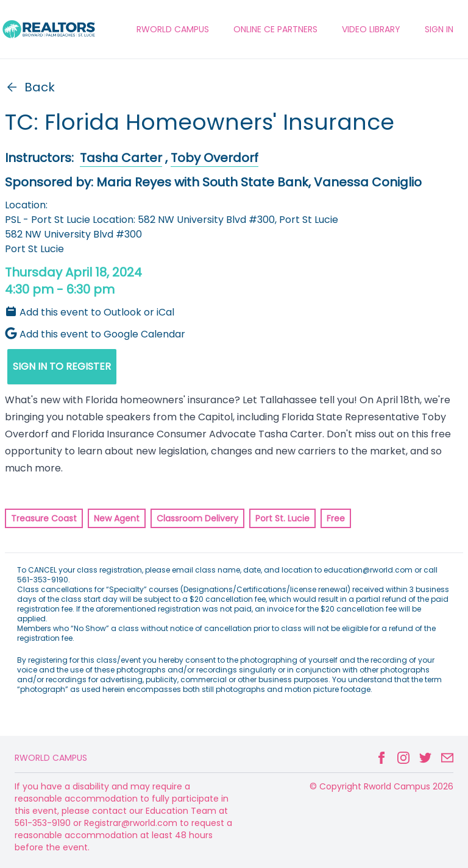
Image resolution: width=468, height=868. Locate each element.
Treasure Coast (44, 518)
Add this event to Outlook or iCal (90, 312)
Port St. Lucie (282, 518)
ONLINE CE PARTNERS (275, 29)
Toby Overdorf (214, 158)
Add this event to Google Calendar (95, 334)
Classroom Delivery (197, 518)
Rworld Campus (51, 758)
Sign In (439, 29)
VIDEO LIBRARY (371, 29)
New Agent (117, 518)
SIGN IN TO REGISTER (62, 366)
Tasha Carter (121, 158)
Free (336, 518)
